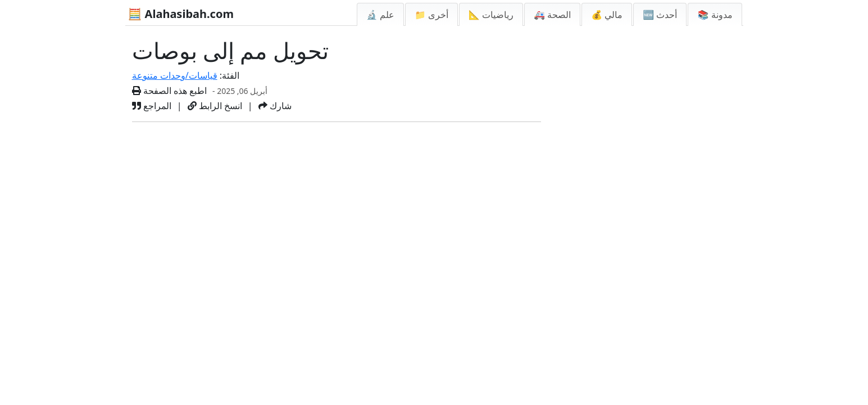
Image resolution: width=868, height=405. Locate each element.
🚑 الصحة (552, 15)
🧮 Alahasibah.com (181, 14)
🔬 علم (380, 15)
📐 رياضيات (491, 15)
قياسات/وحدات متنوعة (175, 75)
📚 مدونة (715, 15)
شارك (275, 106)
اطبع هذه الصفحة (170, 91)
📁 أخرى (431, 15)
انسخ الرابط (215, 106)
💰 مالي (607, 15)
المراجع (152, 106)
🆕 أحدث (660, 15)
